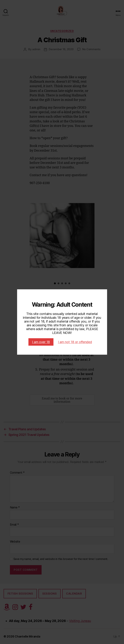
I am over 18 (41, 342)
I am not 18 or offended (75, 342)
